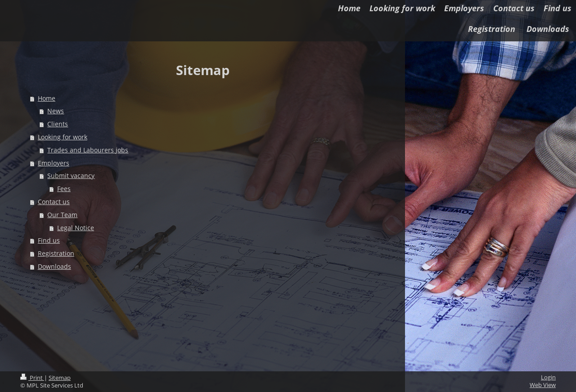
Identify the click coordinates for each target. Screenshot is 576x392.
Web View (543, 385)
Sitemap (60, 378)
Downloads (54, 266)
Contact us (54, 202)
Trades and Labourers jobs (88, 150)
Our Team (62, 215)
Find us (49, 240)
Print (32, 378)
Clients (58, 124)
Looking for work (63, 137)
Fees (64, 189)
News (56, 111)
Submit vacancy (71, 176)
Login (548, 377)
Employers (54, 163)
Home (47, 98)
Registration (56, 253)
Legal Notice (76, 228)
